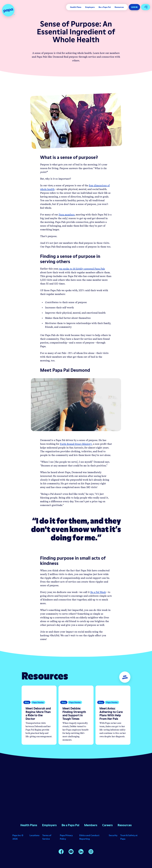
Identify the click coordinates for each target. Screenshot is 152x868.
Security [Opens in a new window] (113, 835)
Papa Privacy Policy (66, 837)
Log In (134, 7)
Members (91, 825)
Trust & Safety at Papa (129, 837)
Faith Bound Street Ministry (76, 444)
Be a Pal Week (98, 592)
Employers (90, 7)
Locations (34, 835)
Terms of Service (47, 837)
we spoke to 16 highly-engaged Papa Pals (82, 269)
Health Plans (76, 7)
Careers (107, 825)
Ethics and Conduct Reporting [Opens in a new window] (89, 837)
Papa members (67, 215)
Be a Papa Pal (105, 7)
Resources (119, 7)
